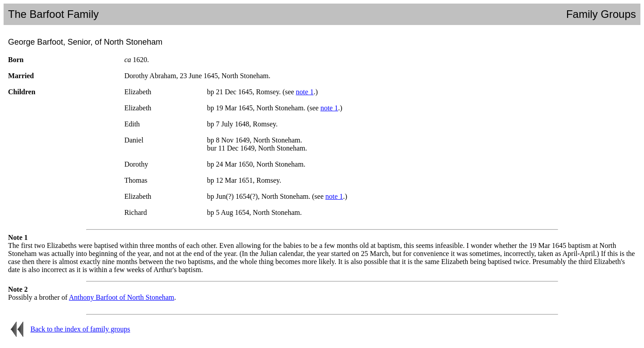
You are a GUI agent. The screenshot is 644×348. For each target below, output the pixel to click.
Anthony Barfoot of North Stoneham (122, 297)
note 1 (305, 92)
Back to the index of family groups (80, 329)
